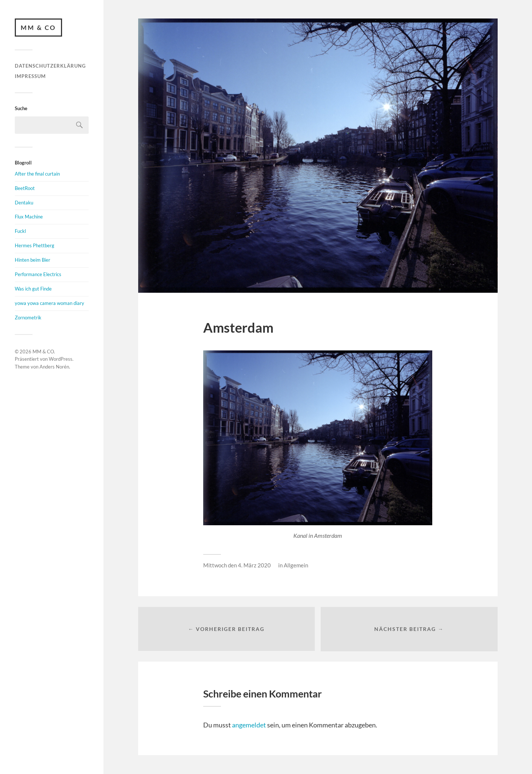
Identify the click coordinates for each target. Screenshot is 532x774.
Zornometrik (28, 318)
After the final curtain (37, 174)
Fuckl (20, 231)
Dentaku (24, 203)
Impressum (30, 76)
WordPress (61, 359)
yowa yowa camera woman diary (50, 303)
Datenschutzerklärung (50, 66)
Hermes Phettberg (35, 245)
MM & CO (38, 28)
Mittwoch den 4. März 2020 (237, 565)
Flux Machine (29, 217)
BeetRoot (25, 188)
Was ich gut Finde (33, 289)
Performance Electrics (38, 274)
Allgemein (296, 565)
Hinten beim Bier (33, 260)
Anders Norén (54, 367)
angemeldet (249, 725)
